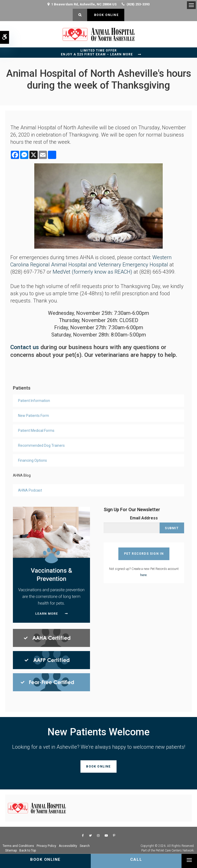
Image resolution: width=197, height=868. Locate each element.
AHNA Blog (22, 475)
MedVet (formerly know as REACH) (92, 272)
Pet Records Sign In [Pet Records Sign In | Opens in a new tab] (144, 554)
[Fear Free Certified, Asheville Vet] (51, 682)
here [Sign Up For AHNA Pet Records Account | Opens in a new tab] (143, 575)
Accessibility (68, 846)
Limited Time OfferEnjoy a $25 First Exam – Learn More (97, 52)
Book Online (106, 15)
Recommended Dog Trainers (41, 445)
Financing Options (32, 460)
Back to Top (28, 850)
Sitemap (11, 850)
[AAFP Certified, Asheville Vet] (51, 660)
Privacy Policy (46, 846)
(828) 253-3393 (138, 4)
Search (85, 846)
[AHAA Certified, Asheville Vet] (51, 638)
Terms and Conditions (18, 846)
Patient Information (34, 401)
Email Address (144, 518)
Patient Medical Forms (36, 431)
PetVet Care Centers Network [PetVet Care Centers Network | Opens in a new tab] (175, 850)
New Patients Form (34, 416)
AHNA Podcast (30, 490)
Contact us (25, 347)
